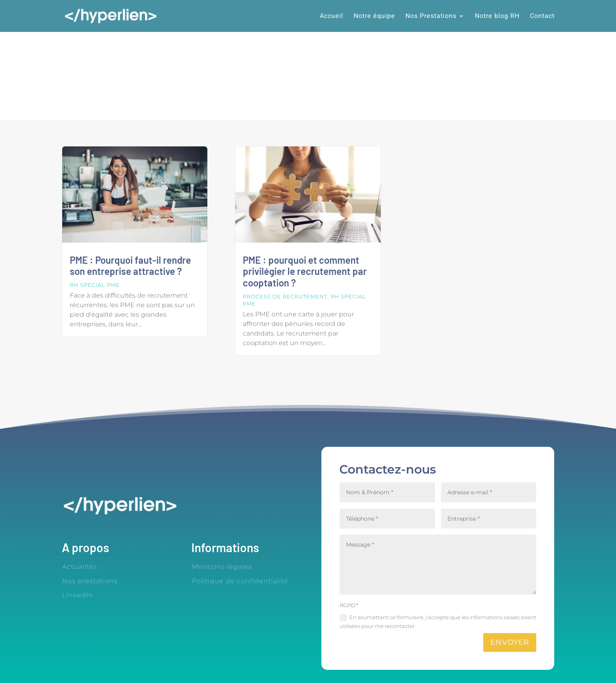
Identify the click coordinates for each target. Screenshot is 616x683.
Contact (542, 17)
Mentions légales (222, 567)
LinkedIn (78, 595)
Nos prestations (90, 581)
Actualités (80, 567)
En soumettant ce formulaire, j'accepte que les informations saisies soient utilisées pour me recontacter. (438, 622)
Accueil (332, 17)
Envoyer (510, 642)
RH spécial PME (95, 285)
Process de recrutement (285, 296)
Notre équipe (374, 17)
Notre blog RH (497, 17)
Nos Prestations (431, 17)
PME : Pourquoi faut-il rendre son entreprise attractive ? (130, 266)
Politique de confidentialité (240, 581)
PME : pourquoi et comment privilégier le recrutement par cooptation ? (305, 271)
